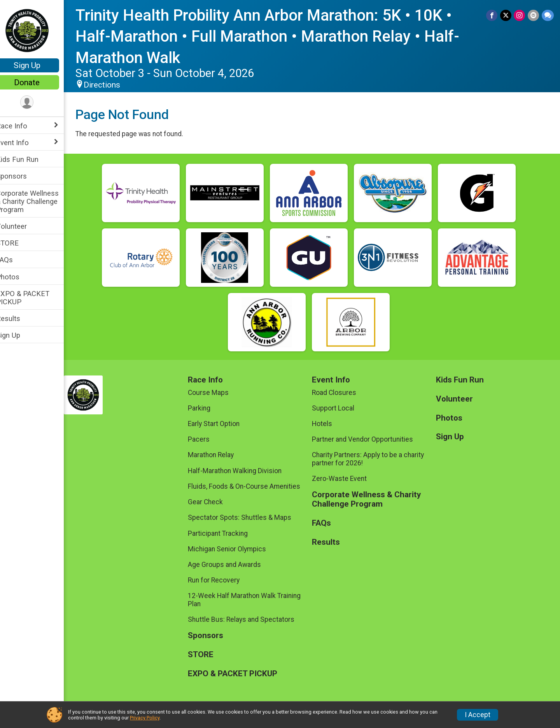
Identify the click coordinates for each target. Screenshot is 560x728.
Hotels (327, 424)
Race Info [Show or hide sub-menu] (22, 126)
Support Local (338, 408)
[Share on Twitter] (507, 15)
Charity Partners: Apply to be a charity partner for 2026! (373, 459)
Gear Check (213, 502)
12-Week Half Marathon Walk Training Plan (252, 600)
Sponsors (22, 176)
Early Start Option (221, 424)
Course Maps (216, 393)
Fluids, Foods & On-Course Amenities (252, 486)
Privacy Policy (145, 718)
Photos (18, 277)
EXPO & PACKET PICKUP (33, 298)
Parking (207, 408)
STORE (17, 243)
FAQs (15, 260)
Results (18, 318)
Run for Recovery (221, 580)
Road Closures (339, 393)
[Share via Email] (534, 15)
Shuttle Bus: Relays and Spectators (249, 619)
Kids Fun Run (27, 159)
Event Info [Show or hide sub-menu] (23, 143)
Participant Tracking (226, 533)
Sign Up (37, 65)
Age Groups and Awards (232, 565)
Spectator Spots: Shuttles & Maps (247, 517)
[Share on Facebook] (493, 15)
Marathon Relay (219, 455)
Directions (112, 85)
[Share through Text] (548, 15)
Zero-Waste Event (344, 479)
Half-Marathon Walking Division (242, 471)
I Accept (478, 715)
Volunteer (22, 226)
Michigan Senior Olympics (235, 549)
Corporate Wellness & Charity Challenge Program (38, 201)
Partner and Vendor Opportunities (367, 439)
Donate (37, 82)
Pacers (206, 439)
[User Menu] (37, 103)
